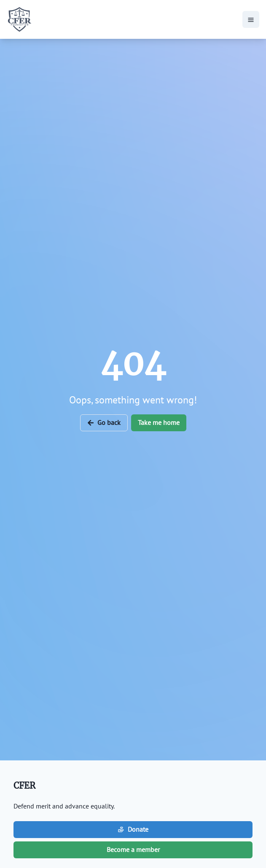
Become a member (133, 849)
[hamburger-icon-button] (251, 19)
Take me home (159, 422)
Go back (104, 422)
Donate (133, 829)
